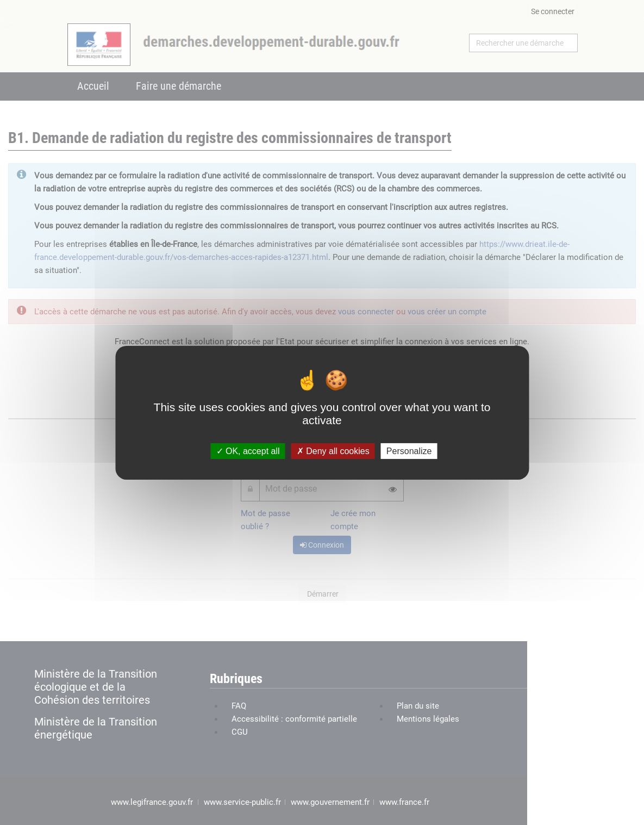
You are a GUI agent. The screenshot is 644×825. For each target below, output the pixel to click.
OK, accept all (248, 451)
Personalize (409, 451)
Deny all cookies (333, 451)
